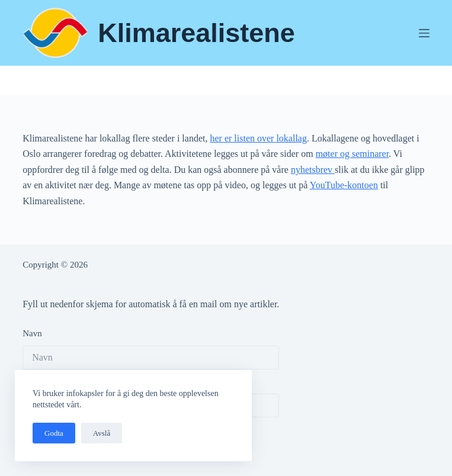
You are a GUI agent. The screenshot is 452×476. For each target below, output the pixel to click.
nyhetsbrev (313, 170)
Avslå (102, 433)
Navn (32, 333)
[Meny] (424, 33)
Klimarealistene (196, 33)
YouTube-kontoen (344, 185)
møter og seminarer (352, 154)
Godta (54, 433)
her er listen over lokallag (258, 138)
